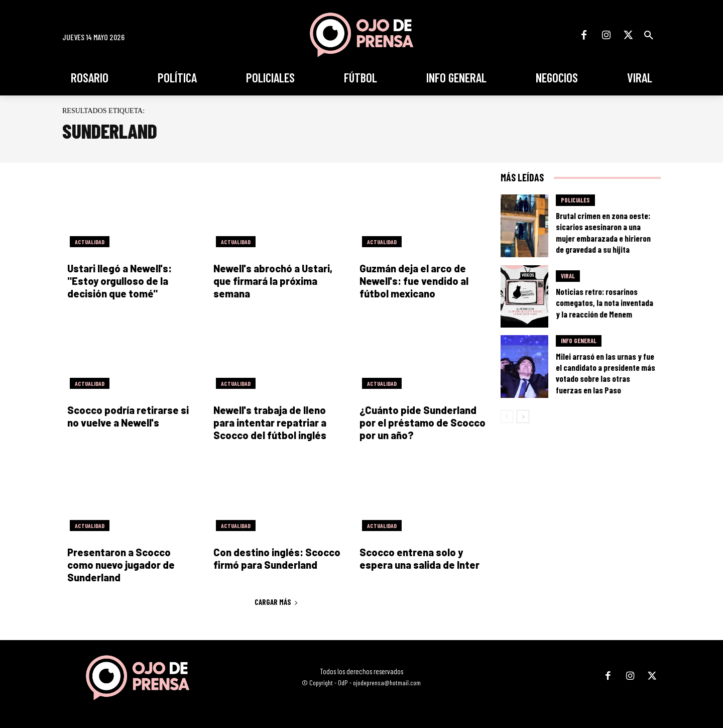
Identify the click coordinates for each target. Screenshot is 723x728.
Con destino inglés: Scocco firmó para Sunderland (277, 558)
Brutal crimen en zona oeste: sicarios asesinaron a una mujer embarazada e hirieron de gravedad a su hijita (603, 232)
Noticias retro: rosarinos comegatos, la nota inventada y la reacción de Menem (605, 302)
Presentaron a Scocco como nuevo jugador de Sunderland (121, 565)
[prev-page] (507, 417)
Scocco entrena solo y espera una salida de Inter (419, 558)
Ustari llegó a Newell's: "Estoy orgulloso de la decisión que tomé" (119, 281)
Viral (568, 276)
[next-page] (523, 417)
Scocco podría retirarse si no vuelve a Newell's (128, 416)
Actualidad (90, 242)
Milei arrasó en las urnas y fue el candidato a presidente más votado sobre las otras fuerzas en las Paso (606, 373)
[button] (649, 35)
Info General (579, 341)
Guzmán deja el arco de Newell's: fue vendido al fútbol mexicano (414, 281)
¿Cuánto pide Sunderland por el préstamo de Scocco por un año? (423, 423)
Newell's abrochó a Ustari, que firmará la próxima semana (273, 281)
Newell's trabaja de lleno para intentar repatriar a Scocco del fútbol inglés (270, 423)
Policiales (575, 200)
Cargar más (276, 602)
